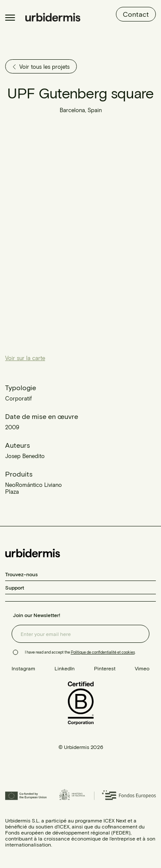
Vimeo (142, 668)
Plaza (12, 492)
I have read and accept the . (80, 652)
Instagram (23, 668)
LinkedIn (65, 668)
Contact (136, 14)
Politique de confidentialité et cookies (103, 652)
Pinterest (105, 668)
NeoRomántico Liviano (33, 485)
